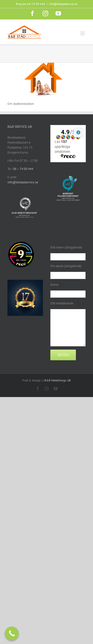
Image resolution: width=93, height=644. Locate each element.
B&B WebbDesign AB (58, 380)
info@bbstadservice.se (63, 4)
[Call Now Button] (12, 633)
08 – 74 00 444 (23, 169)
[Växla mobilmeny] (83, 33)
